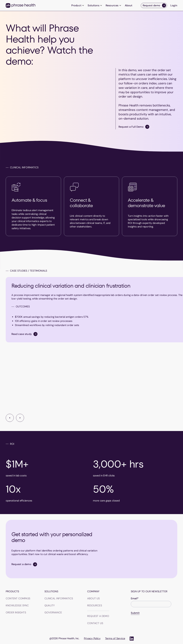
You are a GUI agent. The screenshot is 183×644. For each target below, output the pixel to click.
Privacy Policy (92, 638)
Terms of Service (115, 638)
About (129, 5)
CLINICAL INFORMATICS (59, 598)
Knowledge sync (17, 605)
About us (94, 598)
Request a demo (98, 616)
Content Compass (18, 598)
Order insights (16, 612)
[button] (78, 6)
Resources (95, 605)
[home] (21, 5)
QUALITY (50, 605)
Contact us (95, 623)
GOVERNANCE (53, 612)
